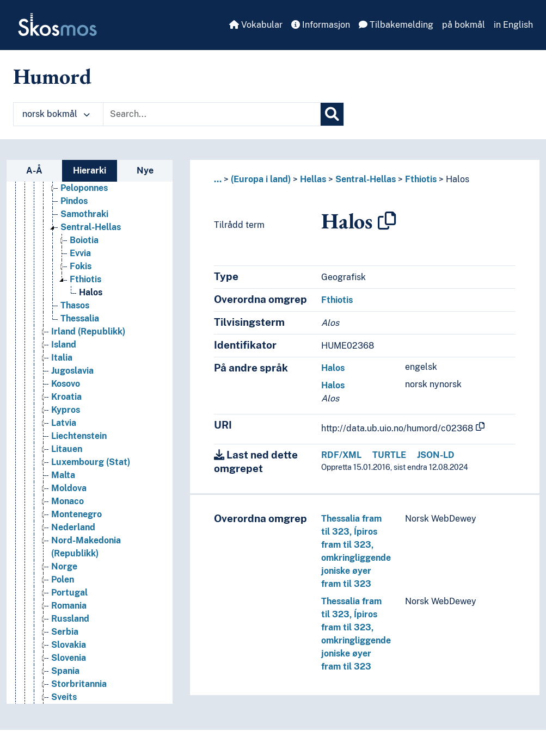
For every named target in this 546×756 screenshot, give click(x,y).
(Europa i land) (261, 179)
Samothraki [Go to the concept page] (84, 214)
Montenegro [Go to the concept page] (76, 514)
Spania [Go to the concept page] (65, 671)
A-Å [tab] (34, 171)
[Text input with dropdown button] (212, 114)
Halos (458, 179)
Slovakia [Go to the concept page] (69, 645)
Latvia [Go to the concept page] (64, 423)
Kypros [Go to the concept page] (66, 410)
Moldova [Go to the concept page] (69, 488)
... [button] (218, 179)
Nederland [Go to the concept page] (73, 527)
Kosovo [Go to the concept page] (66, 384)
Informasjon (321, 25)
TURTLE (389, 455)
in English (513, 25)
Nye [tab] (145, 171)
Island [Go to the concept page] (64, 345)
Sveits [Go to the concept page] (64, 697)
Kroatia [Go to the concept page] (66, 397)
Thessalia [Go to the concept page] (80, 318)
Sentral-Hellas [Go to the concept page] (91, 227)
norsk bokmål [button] (56, 114)
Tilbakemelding (396, 25)
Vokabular (256, 25)
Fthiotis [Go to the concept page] (85, 279)
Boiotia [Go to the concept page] (84, 240)
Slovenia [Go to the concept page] (69, 658)
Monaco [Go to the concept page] (68, 501)
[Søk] (332, 114)
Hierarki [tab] (90, 171)
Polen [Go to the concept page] (63, 580)
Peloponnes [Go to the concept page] (84, 188)
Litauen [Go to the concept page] (67, 449)
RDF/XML (341, 455)
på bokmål (464, 25)
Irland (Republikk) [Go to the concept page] (88, 331)
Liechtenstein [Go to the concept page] (79, 436)
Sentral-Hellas (366, 179)
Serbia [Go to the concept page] (65, 632)
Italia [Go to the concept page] (62, 358)
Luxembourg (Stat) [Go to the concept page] (91, 462)
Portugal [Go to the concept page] (69, 593)
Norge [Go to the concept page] (64, 566)
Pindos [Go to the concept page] (74, 201)
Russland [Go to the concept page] (70, 619)
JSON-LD (436, 455)
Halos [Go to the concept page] (91, 292)
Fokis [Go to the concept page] (81, 266)
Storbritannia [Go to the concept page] (79, 684)
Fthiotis (421, 179)
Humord (52, 76)
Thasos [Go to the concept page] (75, 305)
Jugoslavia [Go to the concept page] (72, 371)
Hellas (313, 179)
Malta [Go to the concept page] (63, 475)
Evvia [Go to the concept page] (80, 253)
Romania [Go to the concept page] (69, 606)
